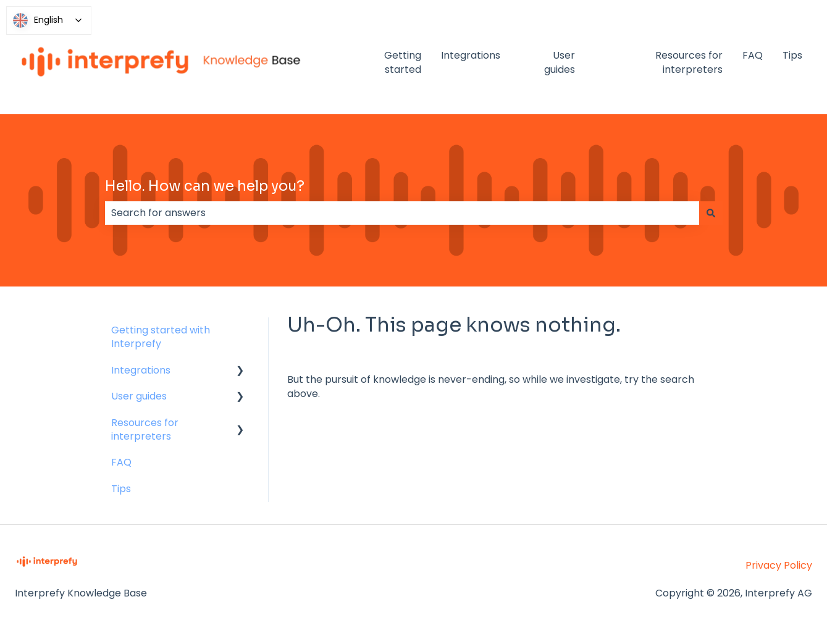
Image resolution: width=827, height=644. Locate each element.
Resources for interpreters (689, 62)
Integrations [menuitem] (141, 370)
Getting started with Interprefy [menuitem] (161, 337)
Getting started (403, 62)
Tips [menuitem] (121, 489)
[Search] (711, 213)
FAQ (753, 56)
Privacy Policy (779, 565)
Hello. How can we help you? (205, 186)
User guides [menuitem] (139, 396)
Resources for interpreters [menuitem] (145, 429)
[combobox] (402, 213)
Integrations (471, 56)
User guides (560, 62)
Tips (792, 56)
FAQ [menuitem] (121, 462)
